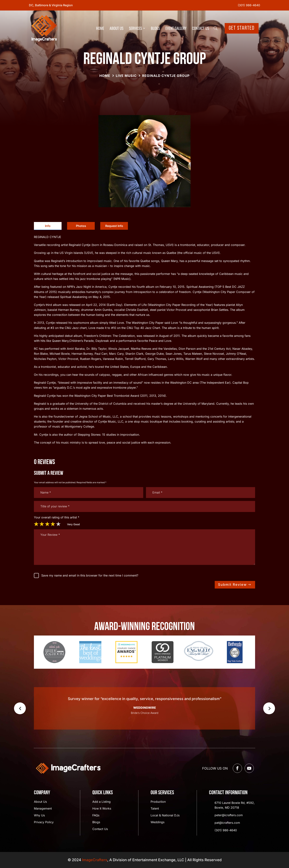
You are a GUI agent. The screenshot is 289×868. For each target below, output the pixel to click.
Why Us (39, 816)
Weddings (157, 822)
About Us (117, 28)
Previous (20, 708)
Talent (155, 809)
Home (100, 28)
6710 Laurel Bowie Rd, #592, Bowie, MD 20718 (235, 805)
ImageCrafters (95, 860)
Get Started (242, 28)
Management (43, 809)
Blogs (155, 28)
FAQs (96, 816)
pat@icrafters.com (227, 823)
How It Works (102, 809)
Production (158, 802)
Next (269, 708)
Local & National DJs (165, 816)
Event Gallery (176, 28)
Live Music (126, 76)
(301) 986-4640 (249, 5)
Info (48, 226)
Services (136, 28)
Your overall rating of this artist (57, 517)
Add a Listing (101, 802)
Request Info (114, 226)
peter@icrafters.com (229, 815)
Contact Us (201, 28)
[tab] (48, 226)
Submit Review (232, 585)
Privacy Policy (44, 822)
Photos (81, 226)
